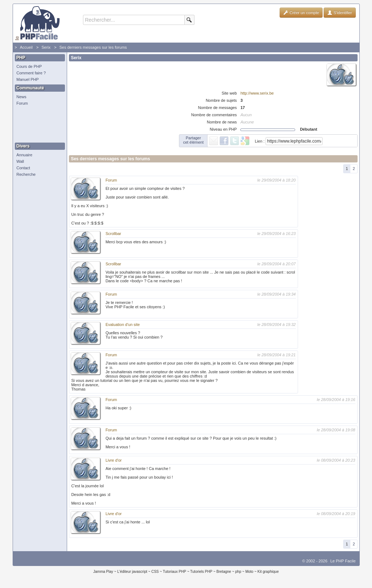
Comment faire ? (31, 73)
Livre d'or (113, 460)
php (238, 572)
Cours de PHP (29, 66)
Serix (46, 47)
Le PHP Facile (343, 561)
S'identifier (340, 13)
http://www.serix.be (257, 93)
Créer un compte (301, 13)
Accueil (26, 47)
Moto (249, 572)
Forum (22, 103)
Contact (23, 168)
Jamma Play (103, 572)
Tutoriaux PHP (174, 572)
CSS (155, 572)
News (22, 97)
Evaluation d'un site (122, 325)
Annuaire (25, 155)
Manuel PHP (28, 79)
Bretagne (224, 572)
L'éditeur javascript (132, 572)
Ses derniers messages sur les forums (93, 47)
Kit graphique (268, 572)
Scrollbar (113, 234)
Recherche (26, 174)
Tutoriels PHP (201, 572)
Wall (20, 161)
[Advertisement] (38, 125)
